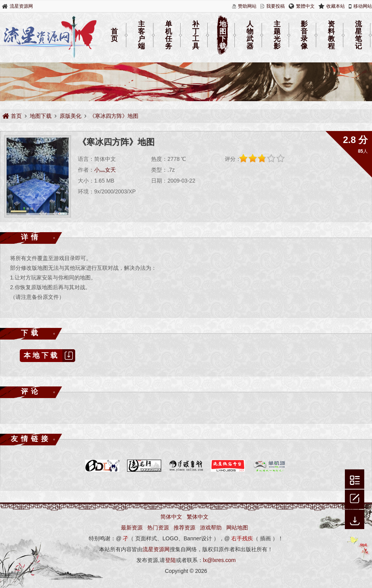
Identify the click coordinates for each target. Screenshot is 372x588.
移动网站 (363, 6)
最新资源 (132, 528)
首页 (114, 35)
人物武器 (250, 35)
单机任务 (169, 35)
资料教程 (331, 35)
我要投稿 (276, 6)
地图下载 (223, 35)
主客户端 (141, 35)
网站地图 (237, 528)
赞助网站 (247, 6)
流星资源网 (21, 6)
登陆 (170, 560)
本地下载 (49, 356)
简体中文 (171, 517)
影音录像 (304, 35)
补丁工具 (196, 35)
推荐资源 (184, 528)
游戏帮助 (211, 528)
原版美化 (71, 116)
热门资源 (158, 528)
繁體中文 (305, 6)
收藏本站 (336, 6)
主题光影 (277, 35)
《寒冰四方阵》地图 (114, 116)
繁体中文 (198, 517)
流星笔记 (358, 35)
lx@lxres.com (219, 560)
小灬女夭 (105, 170)
